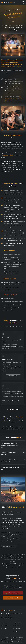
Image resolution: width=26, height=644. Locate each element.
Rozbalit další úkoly (13, 409)
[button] (23, 3)
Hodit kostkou (13, 376)
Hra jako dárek (9, 546)
